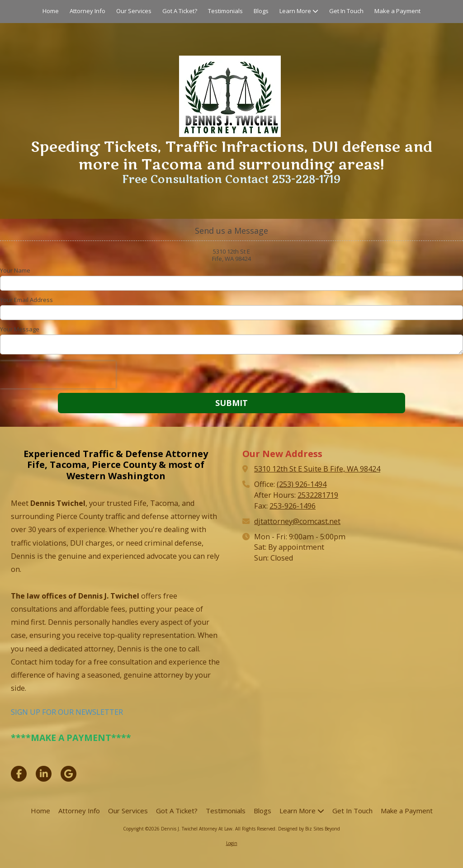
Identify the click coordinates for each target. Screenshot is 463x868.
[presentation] (58, 375)
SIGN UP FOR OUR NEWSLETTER (67, 712)
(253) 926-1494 (302, 484)
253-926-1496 (293, 506)
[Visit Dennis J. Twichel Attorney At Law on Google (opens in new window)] (69, 774)
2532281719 (318, 495)
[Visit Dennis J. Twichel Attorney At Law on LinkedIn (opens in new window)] (44, 774)
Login (232, 843)
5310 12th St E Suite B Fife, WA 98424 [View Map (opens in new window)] (317, 469)
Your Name (15, 270)
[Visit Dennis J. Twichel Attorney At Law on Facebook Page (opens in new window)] (19, 774)
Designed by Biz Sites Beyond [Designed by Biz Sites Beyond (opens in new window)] (309, 829)
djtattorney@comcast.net (297, 521)
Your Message (20, 329)
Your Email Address (26, 300)
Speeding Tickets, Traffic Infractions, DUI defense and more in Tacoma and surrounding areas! (231, 156)
